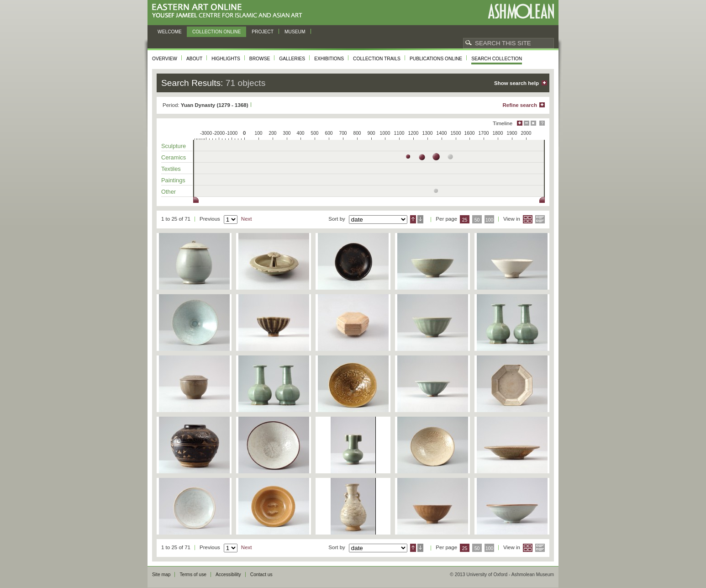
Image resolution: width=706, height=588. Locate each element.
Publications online (436, 59)
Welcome (170, 32)
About (194, 59)
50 (477, 220)
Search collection (497, 59)
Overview (165, 59)
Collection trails (377, 59)
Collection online (216, 32)
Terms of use (193, 575)
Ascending (413, 219)
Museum (295, 32)
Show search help (516, 83)
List (540, 219)
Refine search (520, 105)
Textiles (171, 169)
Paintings (173, 180)
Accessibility (228, 575)
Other (169, 192)
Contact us (261, 575)
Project (263, 32)
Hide (533, 123)
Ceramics (174, 157)
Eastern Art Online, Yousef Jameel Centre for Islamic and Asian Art (229, 11)
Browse (260, 59)
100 (489, 220)
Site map (161, 575)
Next (247, 219)
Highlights (226, 59)
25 (465, 220)
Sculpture (174, 146)
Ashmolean (521, 11)
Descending (420, 219)
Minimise (527, 123)
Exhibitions (329, 59)
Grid (528, 219)
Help (542, 123)
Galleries (292, 59)
